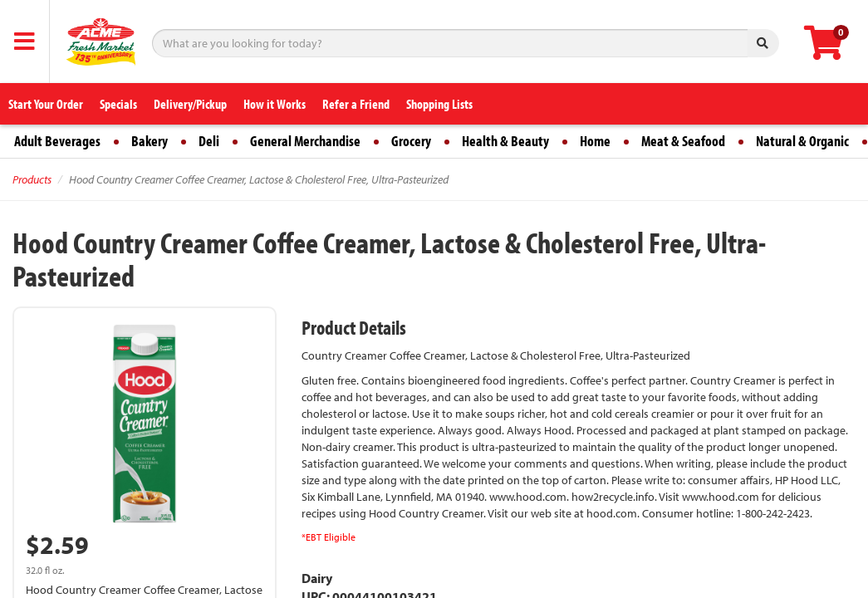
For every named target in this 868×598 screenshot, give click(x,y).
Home (595, 141)
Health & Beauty (505, 141)
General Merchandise (305, 141)
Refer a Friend (356, 104)
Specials (118, 104)
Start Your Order (46, 104)
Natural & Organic (802, 141)
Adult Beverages (57, 141)
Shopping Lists (439, 104)
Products (32, 179)
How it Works (275, 104)
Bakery (150, 141)
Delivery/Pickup (190, 104)
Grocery (411, 141)
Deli (209, 141)
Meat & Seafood (683, 141)
